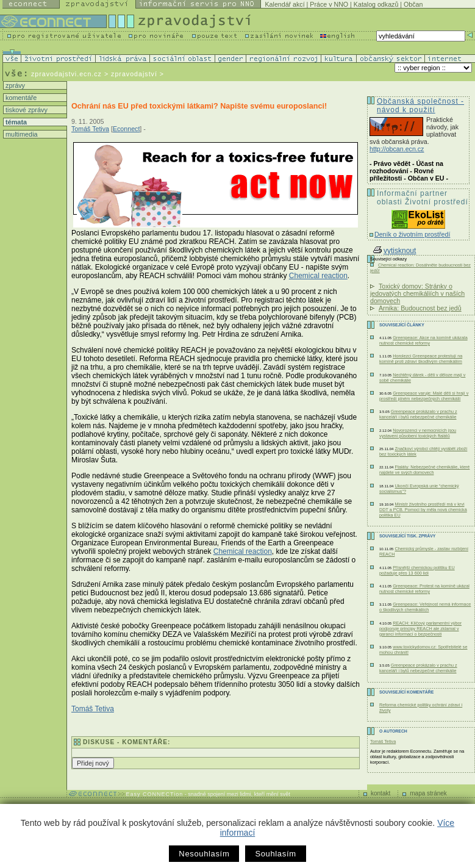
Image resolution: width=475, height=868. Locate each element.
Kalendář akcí (284, 4)
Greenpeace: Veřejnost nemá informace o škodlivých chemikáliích (425, 607)
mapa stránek (428, 793)
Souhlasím (275, 854)
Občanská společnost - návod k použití (420, 106)
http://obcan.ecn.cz (397, 149)
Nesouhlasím (204, 854)
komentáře (20, 98)
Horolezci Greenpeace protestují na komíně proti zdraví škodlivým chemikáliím (421, 359)
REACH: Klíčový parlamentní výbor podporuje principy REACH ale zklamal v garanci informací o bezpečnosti (420, 629)
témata (15, 122)
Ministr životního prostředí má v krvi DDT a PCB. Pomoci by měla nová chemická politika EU (423, 510)
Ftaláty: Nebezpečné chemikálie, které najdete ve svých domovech (424, 470)
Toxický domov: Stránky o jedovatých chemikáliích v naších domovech (417, 293)
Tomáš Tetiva (90, 129)
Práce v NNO (329, 4)
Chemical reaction (318, 276)
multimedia (21, 134)
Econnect (126, 129)
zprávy (14, 85)
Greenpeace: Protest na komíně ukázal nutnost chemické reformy (424, 589)
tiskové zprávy (26, 110)
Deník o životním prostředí (412, 234)
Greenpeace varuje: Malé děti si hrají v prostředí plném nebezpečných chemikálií (424, 396)
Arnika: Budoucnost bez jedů (420, 308)
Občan (413, 4)
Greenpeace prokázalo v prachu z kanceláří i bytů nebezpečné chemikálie (418, 414)
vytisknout (395, 251)
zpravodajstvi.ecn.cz (66, 74)
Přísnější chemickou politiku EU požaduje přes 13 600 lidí (417, 570)
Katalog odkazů (376, 4)
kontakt (380, 793)
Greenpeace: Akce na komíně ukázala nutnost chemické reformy (423, 340)
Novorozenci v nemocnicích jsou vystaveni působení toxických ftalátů (418, 433)
